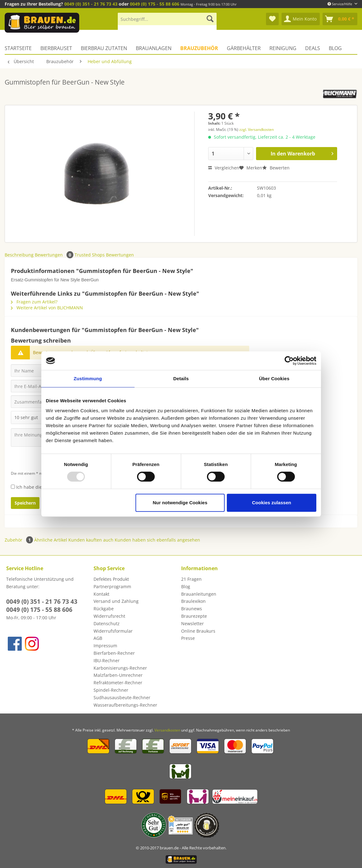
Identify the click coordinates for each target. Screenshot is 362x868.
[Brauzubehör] (199, 48)
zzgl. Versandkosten (257, 129)
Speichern (25, 503)
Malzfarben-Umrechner (118, 675)
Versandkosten (167, 730)
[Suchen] (210, 19)
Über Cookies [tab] (274, 379)
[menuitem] (167, 22)
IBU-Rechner (107, 660)
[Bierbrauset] (56, 48)
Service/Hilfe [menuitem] (340, 4)
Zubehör (19, 540)
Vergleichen (224, 168)
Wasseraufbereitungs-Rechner (125, 705)
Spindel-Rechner (111, 690)
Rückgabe (104, 609)
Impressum (105, 646)
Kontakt (101, 594)
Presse (188, 638)
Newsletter (192, 623)
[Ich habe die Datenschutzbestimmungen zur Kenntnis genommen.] (13, 487)
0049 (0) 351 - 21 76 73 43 (91, 4)
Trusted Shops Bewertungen (104, 255)
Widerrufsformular (113, 631)
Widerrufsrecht (109, 616)
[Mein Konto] (301, 19)
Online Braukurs (198, 631)
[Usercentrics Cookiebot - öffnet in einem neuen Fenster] (289, 361)
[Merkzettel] (272, 19)
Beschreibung (19, 255)
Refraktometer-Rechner (118, 683)
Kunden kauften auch (91, 540)
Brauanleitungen (199, 594)
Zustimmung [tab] (88, 379)
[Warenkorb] (340, 19)
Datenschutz (107, 623)
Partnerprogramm (112, 586)
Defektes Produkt (111, 579)
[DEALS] (313, 48)
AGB (98, 638)
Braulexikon (193, 601)
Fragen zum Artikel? (34, 302)
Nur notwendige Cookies (180, 503)
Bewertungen (55, 255)
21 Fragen (191, 579)
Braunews (192, 609)
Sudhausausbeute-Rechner (122, 697)
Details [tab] (181, 379)
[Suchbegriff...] (167, 19)
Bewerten (276, 168)
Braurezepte (194, 616)
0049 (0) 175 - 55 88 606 (155, 4)
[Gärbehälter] (244, 48)
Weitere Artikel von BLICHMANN (47, 308)
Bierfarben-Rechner (114, 653)
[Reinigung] (283, 48)
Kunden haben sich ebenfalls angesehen (157, 540)
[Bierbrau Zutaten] (104, 48)
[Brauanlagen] (154, 48)
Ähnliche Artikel (51, 540)
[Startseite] (20, 48)
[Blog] (335, 48)
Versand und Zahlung (116, 601)
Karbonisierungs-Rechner (120, 668)
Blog (186, 586)
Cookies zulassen (272, 503)
